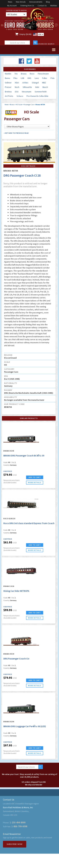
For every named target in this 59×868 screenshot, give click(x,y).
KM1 (29, 78)
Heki (37, 87)
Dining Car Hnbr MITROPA (16, 591)
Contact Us (42, 6)
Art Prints (9, 96)
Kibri (17, 83)
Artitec (25, 83)
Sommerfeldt (41, 92)
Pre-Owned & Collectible (37, 96)
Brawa (24, 74)
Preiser (8, 87)
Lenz (37, 78)
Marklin (8, 74)
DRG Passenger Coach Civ (16, 659)
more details (35, 482)
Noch (17, 87)
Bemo (7, 78)
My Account (12, 6)
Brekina (8, 92)
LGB (22, 78)
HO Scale (19, 105)
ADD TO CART (35, 477)
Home (7, 105)
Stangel (35, 83)
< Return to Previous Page (16, 133)
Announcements (36, 2)
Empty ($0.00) (25, 34)
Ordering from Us (27, 6)
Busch (45, 87)
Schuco (20, 96)
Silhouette (27, 87)
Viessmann (27, 92)
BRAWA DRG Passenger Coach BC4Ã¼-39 (24, 456)
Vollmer (8, 83)
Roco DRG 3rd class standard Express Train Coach (29, 523)
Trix (16, 74)
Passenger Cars (29, 105)
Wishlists (54, 6)
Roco (32, 74)
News (10, 2)
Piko (15, 78)
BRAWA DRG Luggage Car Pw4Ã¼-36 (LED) (25, 726)
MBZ (44, 83)
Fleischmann (43, 74)
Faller (45, 78)
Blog (48, 2)
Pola (52, 78)
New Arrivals (21, 2)
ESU (17, 92)
